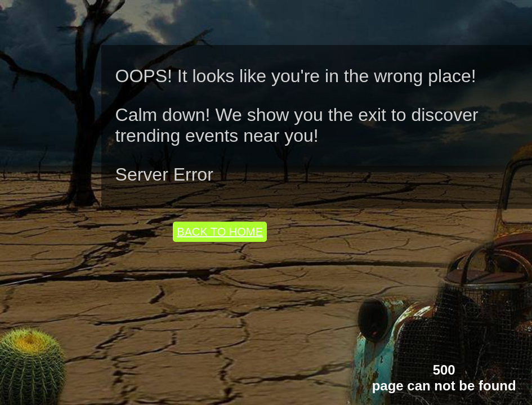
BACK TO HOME (220, 232)
